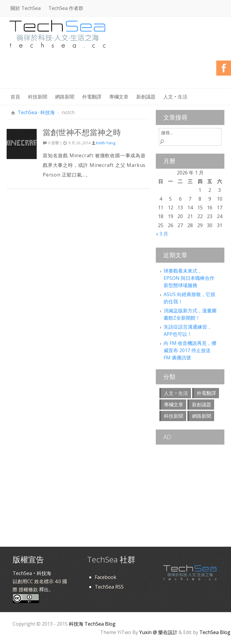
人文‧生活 (175, 97)
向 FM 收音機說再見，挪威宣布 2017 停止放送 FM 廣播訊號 (190, 350)
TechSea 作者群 (66, 8)
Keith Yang (106, 143)
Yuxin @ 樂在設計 (158, 632)
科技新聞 (38, 97)
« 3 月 (162, 234)
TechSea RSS (109, 587)
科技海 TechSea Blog (92, 624)
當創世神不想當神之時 (82, 132)
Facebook (106, 577)
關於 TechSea (26, 8)
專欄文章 (119, 97)
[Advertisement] (115, 72)
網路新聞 (65, 97)
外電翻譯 (92, 97)
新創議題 (146, 97)
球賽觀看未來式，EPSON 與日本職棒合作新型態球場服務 (189, 278)
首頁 (15, 97)
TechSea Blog (215, 632)
